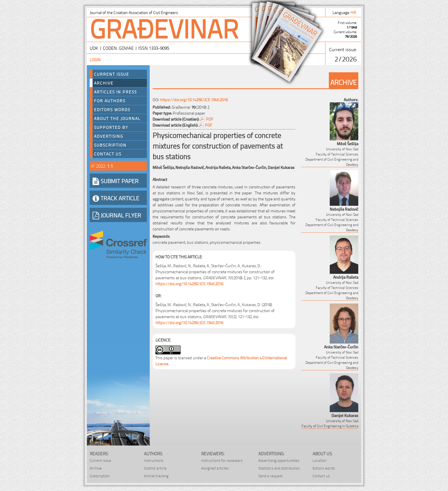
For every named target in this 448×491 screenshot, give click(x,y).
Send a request (270, 476)
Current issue (100, 460)
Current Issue (112, 74)
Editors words (112, 109)
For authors (110, 101)
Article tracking (156, 476)
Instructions (154, 460)
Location (320, 460)
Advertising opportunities (279, 460)
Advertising (109, 136)
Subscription (110, 145)
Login (95, 59)
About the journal (117, 118)
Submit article (155, 468)
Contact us (108, 154)
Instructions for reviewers (222, 460)
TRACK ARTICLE (116, 198)
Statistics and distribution (279, 468)
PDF (210, 119)
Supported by (111, 127)
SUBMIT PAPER (116, 181)
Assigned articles (215, 468)
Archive (104, 83)
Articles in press (115, 92)
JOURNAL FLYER (117, 215)
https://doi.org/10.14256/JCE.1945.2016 (194, 99)
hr (354, 12)
